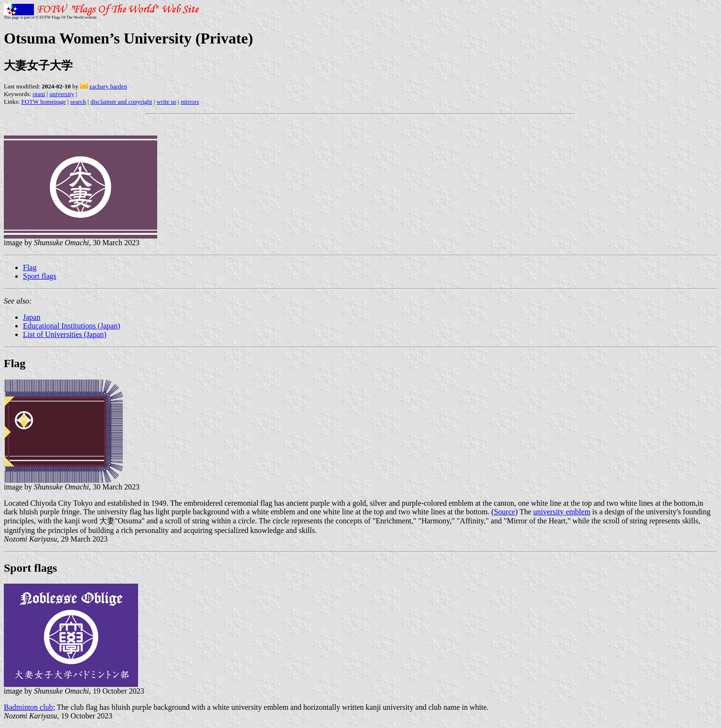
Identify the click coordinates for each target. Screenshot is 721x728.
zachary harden (108, 86)
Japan (32, 317)
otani (39, 94)
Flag (30, 267)
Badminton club (28, 707)
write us (167, 102)
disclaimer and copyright (121, 102)
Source (505, 512)
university (62, 94)
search (78, 102)
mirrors (190, 102)
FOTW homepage (43, 102)
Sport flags (40, 276)
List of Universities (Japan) (65, 334)
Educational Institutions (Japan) (72, 326)
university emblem (562, 512)
